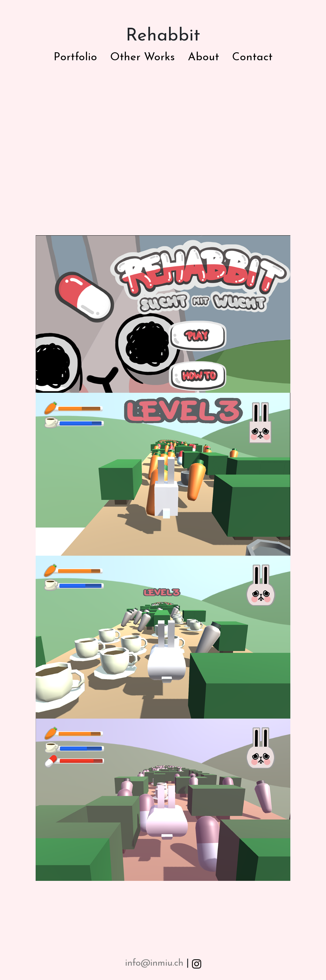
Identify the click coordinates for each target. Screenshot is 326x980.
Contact (252, 58)
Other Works (142, 58)
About (203, 58)
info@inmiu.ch (154, 963)
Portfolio (75, 58)
